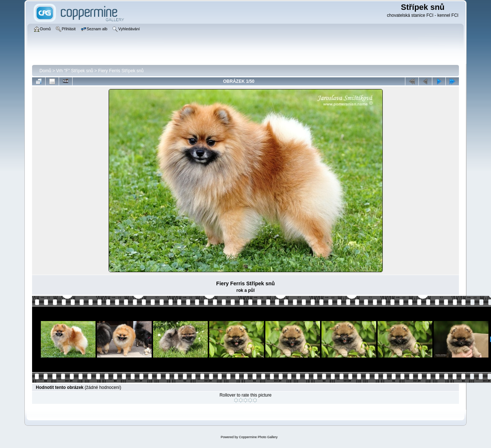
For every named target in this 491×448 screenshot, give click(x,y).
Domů (45, 71)
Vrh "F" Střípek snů (75, 71)
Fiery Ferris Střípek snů (121, 71)
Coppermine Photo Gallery (258, 437)
